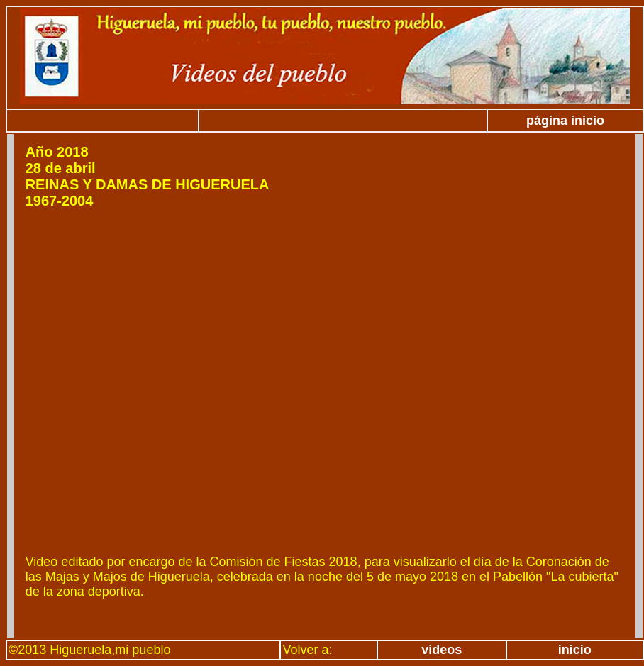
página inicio (565, 121)
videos (442, 650)
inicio (575, 650)
